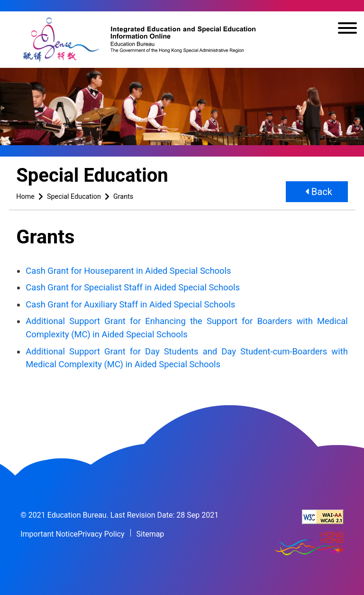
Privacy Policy (101, 534)
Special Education (74, 197)
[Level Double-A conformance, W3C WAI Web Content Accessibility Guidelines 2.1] (323, 517)
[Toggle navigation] (347, 30)
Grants (123, 197)
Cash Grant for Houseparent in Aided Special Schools (128, 271)
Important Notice (49, 534)
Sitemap (150, 534)
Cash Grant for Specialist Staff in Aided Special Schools (133, 287)
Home (25, 197)
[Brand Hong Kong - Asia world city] (309, 544)
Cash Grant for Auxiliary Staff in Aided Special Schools (130, 304)
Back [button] (319, 192)
